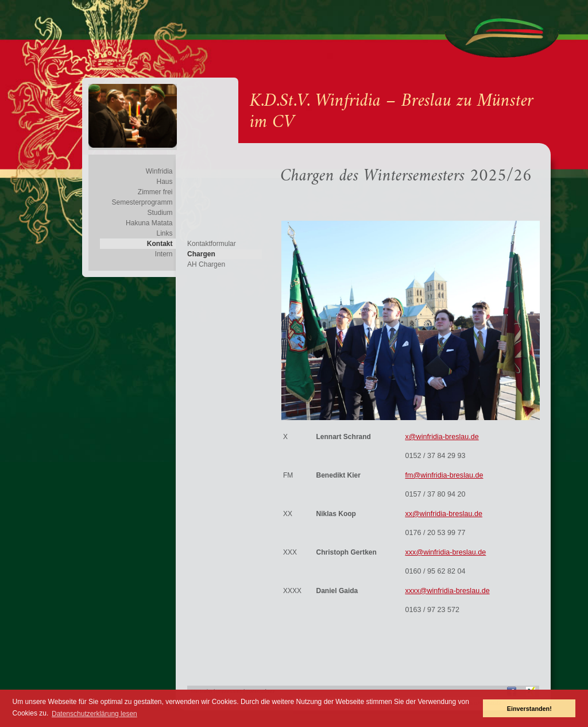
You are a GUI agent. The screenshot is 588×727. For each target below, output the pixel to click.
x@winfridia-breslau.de (442, 437)
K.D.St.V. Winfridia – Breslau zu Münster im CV (392, 112)
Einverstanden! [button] (529, 709)
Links (164, 233)
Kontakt (160, 244)
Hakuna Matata (149, 223)
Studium (160, 213)
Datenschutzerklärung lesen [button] (94, 714)
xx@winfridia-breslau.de (444, 514)
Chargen (201, 254)
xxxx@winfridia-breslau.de (447, 591)
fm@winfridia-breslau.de (444, 475)
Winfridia (159, 171)
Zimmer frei (155, 192)
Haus (164, 182)
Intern (164, 254)
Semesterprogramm (142, 202)
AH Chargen (206, 264)
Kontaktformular (212, 244)
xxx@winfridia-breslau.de (445, 552)
